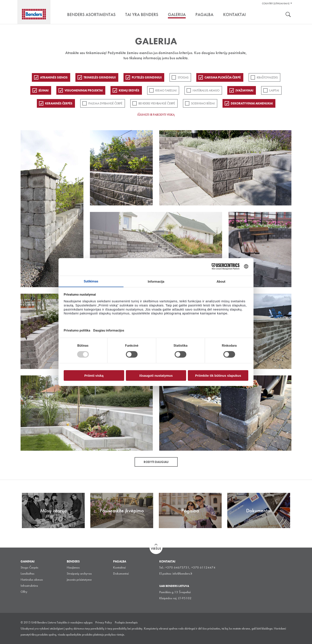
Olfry (24, 592)
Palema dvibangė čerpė (105, 103)
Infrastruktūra (29, 586)
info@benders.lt (182, 574)
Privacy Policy (104, 622)
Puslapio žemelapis (126, 622)
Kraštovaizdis (267, 77)
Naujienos (73, 567)
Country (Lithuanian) (276, 3)
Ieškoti (288, 15)
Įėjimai (44, 90)
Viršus (156, 549)
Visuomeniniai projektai (84, 90)
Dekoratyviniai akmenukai (252, 103)
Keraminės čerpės (59, 103)
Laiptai (274, 90)
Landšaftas (27, 574)
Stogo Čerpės (29, 567)
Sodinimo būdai (203, 103)
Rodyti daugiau (156, 462)
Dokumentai (121, 574)
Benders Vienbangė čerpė (157, 103)
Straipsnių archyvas (79, 574)
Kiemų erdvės (129, 90)
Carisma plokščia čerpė (223, 77)
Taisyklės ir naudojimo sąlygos (75, 622)
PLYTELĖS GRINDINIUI (147, 77)
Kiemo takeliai (166, 90)
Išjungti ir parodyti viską (156, 115)
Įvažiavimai (244, 90)
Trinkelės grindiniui (100, 77)
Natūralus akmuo (206, 90)
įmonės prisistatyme (79, 580)
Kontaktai (119, 567)
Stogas (183, 77)
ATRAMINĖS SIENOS (54, 77)
